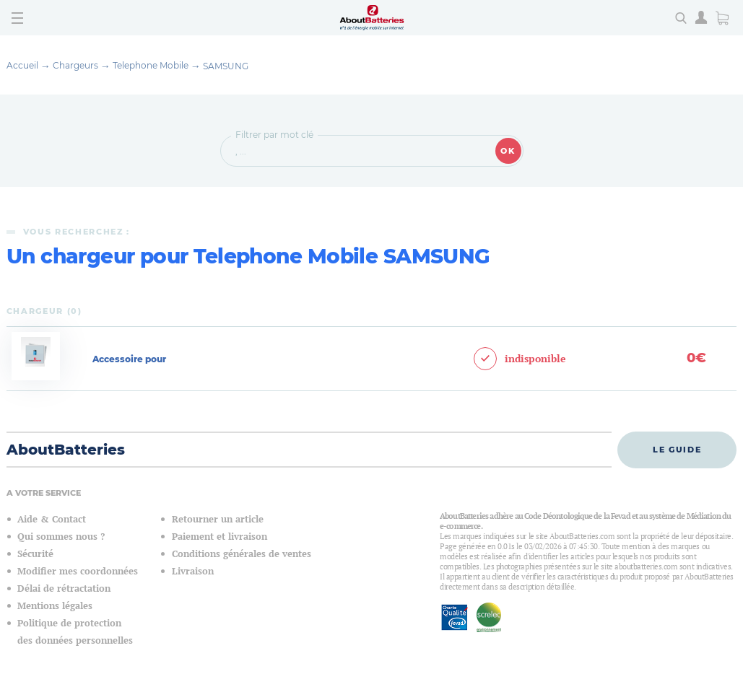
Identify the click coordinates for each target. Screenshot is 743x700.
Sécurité (35, 554)
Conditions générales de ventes (242, 554)
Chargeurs (75, 65)
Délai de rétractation (64, 589)
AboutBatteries (66, 450)
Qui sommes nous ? (61, 537)
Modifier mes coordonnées (78, 571)
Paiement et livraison (220, 537)
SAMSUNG (226, 66)
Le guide (677, 450)
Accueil (22, 65)
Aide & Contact (52, 519)
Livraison (193, 571)
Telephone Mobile (151, 65)
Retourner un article (218, 519)
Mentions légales (55, 606)
